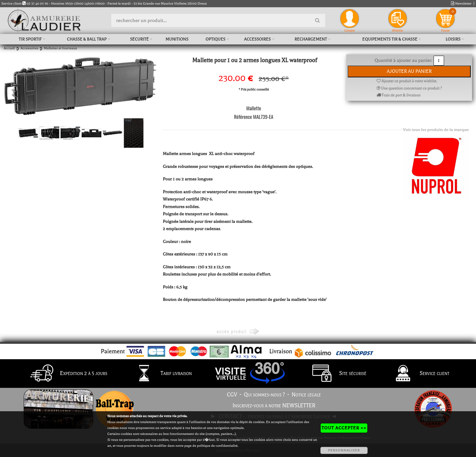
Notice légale (306, 395)
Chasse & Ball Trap (87, 39)
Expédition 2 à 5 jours (67, 374)
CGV (232, 395)
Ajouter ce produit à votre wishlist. (407, 81)
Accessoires (258, 39)
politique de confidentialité (217, 446)
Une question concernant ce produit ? (409, 88)
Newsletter (461, 3)
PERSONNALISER (344, 450)
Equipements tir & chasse (390, 39)
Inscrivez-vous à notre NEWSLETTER (274, 406)
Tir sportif (30, 39)
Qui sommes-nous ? (264, 395)
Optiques (216, 39)
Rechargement (311, 39)
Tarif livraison (160, 374)
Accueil (9, 48)
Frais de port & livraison (399, 95)
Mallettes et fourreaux (60, 48)
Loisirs (453, 39)
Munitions (177, 39)
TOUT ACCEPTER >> (344, 428)
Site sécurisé (336, 374)
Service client (418, 374)
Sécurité (139, 39)
